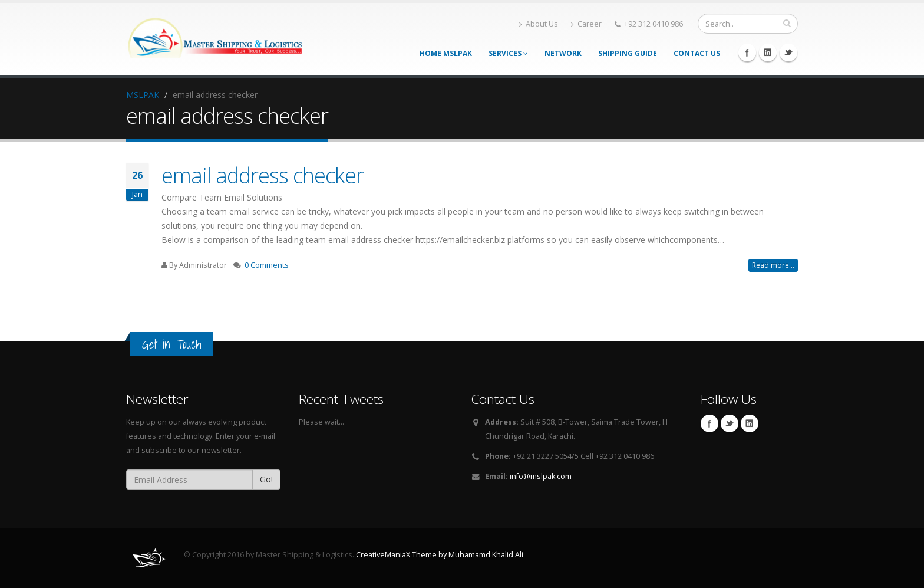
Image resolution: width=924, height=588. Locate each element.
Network (563, 53)
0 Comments (267, 265)
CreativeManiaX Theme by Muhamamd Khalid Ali (440, 555)
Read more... (773, 265)
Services (508, 53)
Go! (266, 479)
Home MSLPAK (446, 53)
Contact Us (697, 53)
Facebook (747, 52)
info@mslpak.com (541, 476)
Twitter (788, 52)
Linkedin (768, 52)
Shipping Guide (628, 53)
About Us (539, 24)
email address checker (263, 175)
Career (586, 24)
